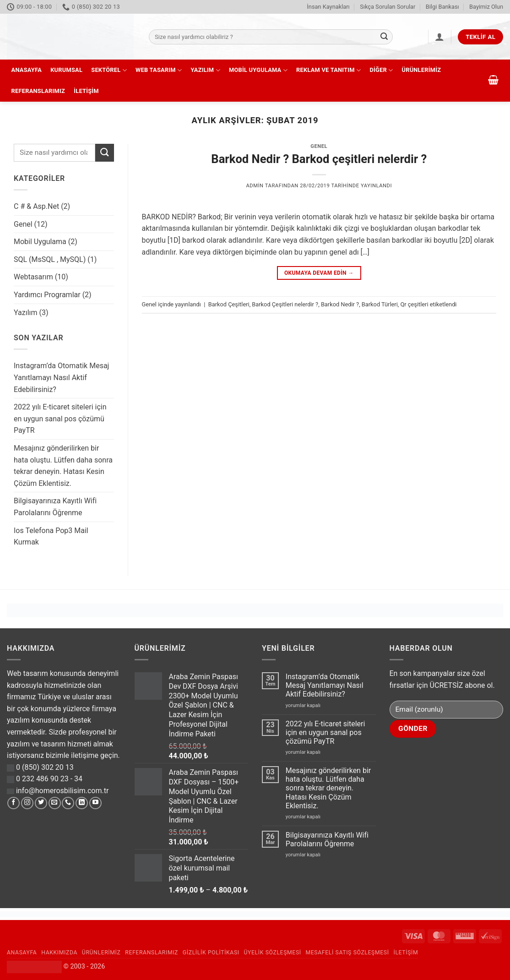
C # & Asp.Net (36, 206)
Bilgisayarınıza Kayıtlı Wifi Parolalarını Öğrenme (55, 507)
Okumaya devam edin (319, 273)
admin (255, 186)
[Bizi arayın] (68, 803)
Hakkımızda (59, 953)
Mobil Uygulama (258, 70)
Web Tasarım (159, 70)
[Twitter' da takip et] (41, 803)
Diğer (381, 70)
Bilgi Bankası (442, 7)
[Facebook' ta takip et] (14, 803)
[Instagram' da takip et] (27, 803)
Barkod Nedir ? (340, 304)
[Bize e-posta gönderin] (55, 803)
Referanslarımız (38, 91)
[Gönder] (384, 37)
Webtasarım (33, 277)
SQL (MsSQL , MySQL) (50, 259)
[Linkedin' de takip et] (82, 803)
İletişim (86, 91)
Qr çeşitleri (415, 304)
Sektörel (109, 70)
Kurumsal (66, 70)
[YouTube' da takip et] (95, 803)
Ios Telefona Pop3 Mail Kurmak (51, 536)
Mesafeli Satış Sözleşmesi (347, 953)
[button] (439, 37)
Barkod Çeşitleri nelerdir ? (285, 304)
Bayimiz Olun (486, 7)
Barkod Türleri (380, 304)
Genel (23, 224)
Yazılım (205, 70)
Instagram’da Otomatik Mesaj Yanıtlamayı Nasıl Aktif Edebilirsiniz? (61, 377)
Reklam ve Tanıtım (328, 70)
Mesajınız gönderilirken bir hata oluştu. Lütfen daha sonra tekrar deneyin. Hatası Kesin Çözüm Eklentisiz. (63, 466)
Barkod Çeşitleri (229, 304)
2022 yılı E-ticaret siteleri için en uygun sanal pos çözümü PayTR (60, 419)
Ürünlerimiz (422, 70)
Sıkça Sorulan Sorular (388, 7)
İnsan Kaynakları (328, 7)
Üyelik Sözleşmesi (273, 953)
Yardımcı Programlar (47, 295)
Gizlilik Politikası (211, 953)
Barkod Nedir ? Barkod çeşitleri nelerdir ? (319, 159)
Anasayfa (27, 70)
